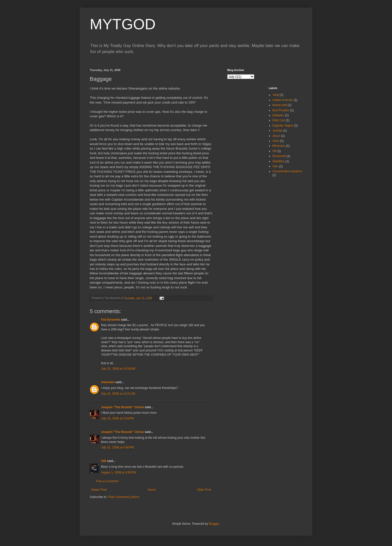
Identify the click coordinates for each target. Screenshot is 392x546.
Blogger (214, 524)
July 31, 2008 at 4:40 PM (117, 447)
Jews (276, 141)
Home (152, 490)
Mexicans (279, 146)
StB (104, 461)
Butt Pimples (281, 110)
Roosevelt (279, 156)
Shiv (275, 166)
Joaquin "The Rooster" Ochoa (122, 407)
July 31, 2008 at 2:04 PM (117, 418)
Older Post (204, 490)
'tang (276, 95)
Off (274, 151)
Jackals (277, 131)
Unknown (108, 382)
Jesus (276, 136)
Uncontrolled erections (287, 171)
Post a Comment (107, 481)
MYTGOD (123, 24)
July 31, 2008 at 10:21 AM (118, 394)
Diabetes (278, 115)
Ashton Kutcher (283, 100)
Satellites (279, 161)
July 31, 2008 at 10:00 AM (118, 369)
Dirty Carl (279, 120)
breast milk (280, 105)
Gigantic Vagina (283, 126)
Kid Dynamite (111, 320)
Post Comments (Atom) (124, 497)
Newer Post (99, 490)
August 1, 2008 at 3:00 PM (118, 472)
